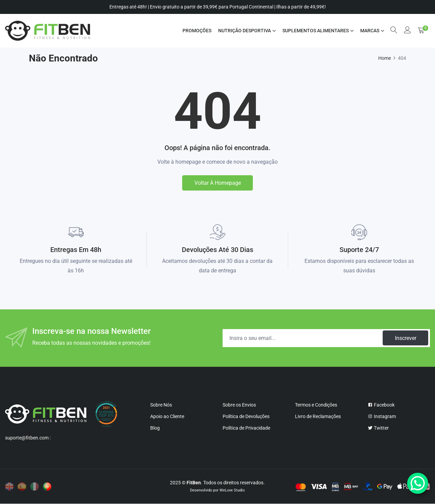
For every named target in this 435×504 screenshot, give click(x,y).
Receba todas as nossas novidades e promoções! (91, 343)
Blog (155, 428)
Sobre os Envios (239, 405)
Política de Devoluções (246, 416)
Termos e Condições (316, 405)
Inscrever (405, 338)
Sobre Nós (161, 405)
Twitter (378, 428)
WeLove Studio (232, 491)
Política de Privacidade (246, 428)
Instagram (382, 416)
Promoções (197, 31)
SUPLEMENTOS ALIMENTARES (315, 31)
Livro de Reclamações (318, 416)
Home (385, 58)
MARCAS (369, 31)
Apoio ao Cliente (167, 416)
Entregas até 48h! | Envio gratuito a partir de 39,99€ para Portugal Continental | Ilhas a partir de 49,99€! (218, 7)
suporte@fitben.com (27, 438)
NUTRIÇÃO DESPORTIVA (244, 31)
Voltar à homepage (218, 183)
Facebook (381, 405)
